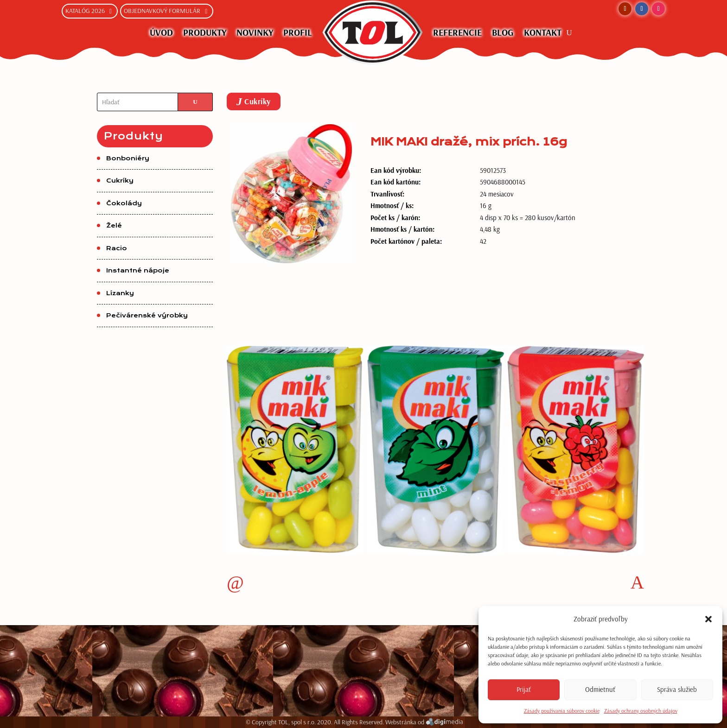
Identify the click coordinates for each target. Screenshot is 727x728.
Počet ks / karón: (395, 218)
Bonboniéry (128, 158)
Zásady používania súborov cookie (562, 711)
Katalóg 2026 (85, 11)
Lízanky (120, 293)
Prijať (524, 689)
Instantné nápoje (138, 271)
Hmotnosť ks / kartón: (402, 229)
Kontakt (543, 32)
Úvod (161, 32)
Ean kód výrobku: (396, 170)
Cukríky (120, 181)
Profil (298, 32)
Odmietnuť (600, 689)
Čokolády (124, 203)
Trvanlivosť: (387, 194)
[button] (708, 619)
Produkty (205, 32)
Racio (117, 248)
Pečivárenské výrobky (147, 316)
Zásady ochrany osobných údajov (641, 711)
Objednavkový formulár (162, 11)
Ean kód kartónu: (395, 182)
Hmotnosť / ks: (392, 206)
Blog (503, 32)
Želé (114, 226)
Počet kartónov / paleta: (406, 241)
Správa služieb (677, 689)
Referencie (457, 32)
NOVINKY (255, 32)
